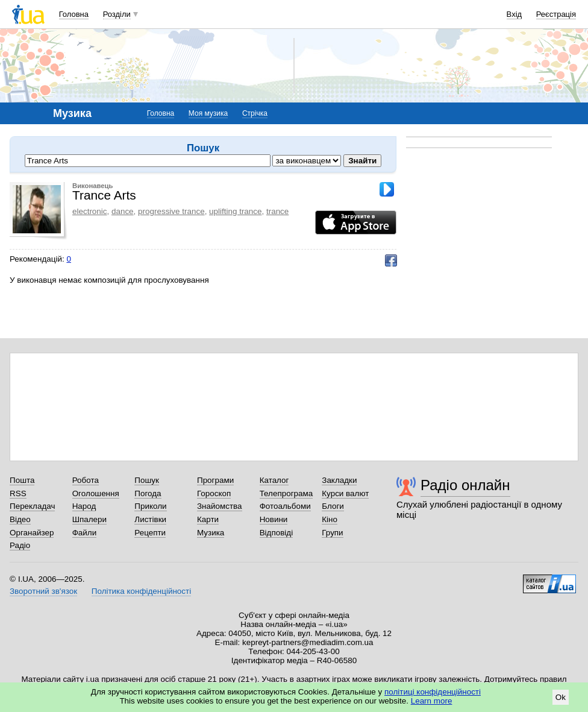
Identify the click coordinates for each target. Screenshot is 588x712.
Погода (148, 493)
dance (123, 211)
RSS (18, 493)
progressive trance (171, 211)
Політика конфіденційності (141, 591)
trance (277, 211)
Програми (215, 480)
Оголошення (96, 493)
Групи (332, 533)
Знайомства (220, 506)
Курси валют (345, 493)
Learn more (432, 701)
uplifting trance (235, 211)
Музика (211, 533)
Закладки (339, 480)
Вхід (514, 14)
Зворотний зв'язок (43, 591)
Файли (85, 533)
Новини (274, 519)
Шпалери (89, 519)
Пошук (147, 480)
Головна (74, 14)
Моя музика (208, 113)
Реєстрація (556, 14)
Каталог (274, 480)
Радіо (20, 545)
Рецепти (150, 533)
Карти (208, 519)
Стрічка (255, 113)
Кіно (330, 519)
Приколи (150, 506)
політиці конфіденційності (433, 692)
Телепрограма (286, 493)
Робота (86, 480)
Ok (561, 697)
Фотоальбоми (285, 506)
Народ (84, 506)
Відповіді (277, 533)
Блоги (333, 506)
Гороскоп (214, 493)
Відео (20, 519)
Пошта (22, 480)
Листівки (150, 519)
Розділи (117, 14)
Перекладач (32, 506)
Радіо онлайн (465, 485)
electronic (90, 211)
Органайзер (32, 533)
